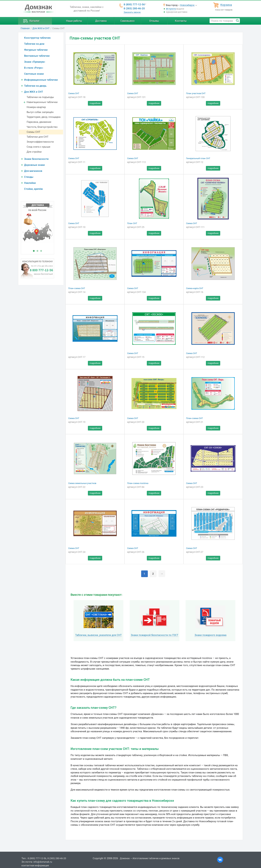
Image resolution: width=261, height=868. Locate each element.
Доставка (101, 21)
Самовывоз (127, 21)
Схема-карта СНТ (195, 288)
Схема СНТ (74, 93)
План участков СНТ (196, 93)
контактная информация (35, 866)
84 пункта (171, 9)
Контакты (181, 21)
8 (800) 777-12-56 (134, 4)
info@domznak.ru (43, 862)
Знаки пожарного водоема (210, 635)
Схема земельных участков (82, 483)
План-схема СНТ (77, 288)
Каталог (35, 21)
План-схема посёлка (138, 483)
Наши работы (74, 21)
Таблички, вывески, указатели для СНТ (98, 635)
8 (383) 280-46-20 (134, 8)
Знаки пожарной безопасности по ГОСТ (155, 635)
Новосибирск (187, 5)
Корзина (226, 5)
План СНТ (132, 223)
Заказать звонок (132, 12)
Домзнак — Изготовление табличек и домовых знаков (150, 858)
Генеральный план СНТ (198, 158)
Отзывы (154, 21)
